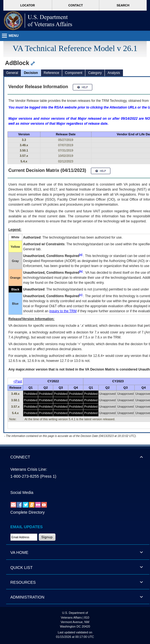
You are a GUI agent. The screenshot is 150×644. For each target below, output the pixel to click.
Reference (51, 73)
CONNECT (20, 457)
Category (95, 73)
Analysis (114, 73)
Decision (31, 73)
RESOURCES (23, 582)
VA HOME (19, 552)
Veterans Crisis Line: (29, 469)
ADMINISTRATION (27, 597)
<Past (18, 381)
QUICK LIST (21, 568)
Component (74, 73)
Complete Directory (27, 512)
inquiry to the (63, 311)
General (12, 73)
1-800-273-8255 (25, 476)
